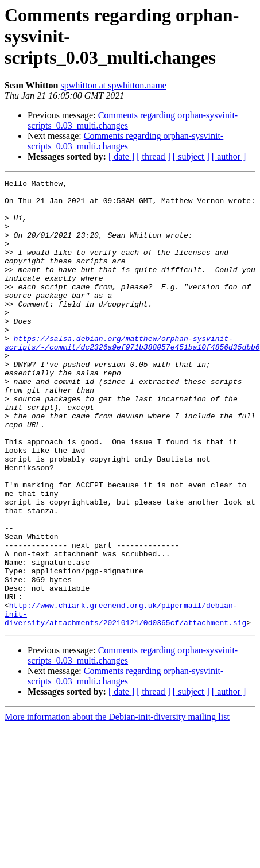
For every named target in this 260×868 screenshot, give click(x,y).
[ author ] (229, 156)
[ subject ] (191, 156)
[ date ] (121, 156)
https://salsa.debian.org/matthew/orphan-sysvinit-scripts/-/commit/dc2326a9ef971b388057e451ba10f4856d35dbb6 (132, 376)
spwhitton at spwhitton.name (114, 85)
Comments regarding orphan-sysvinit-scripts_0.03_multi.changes (125, 141)
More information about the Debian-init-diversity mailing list (117, 806)
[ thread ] (154, 156)
